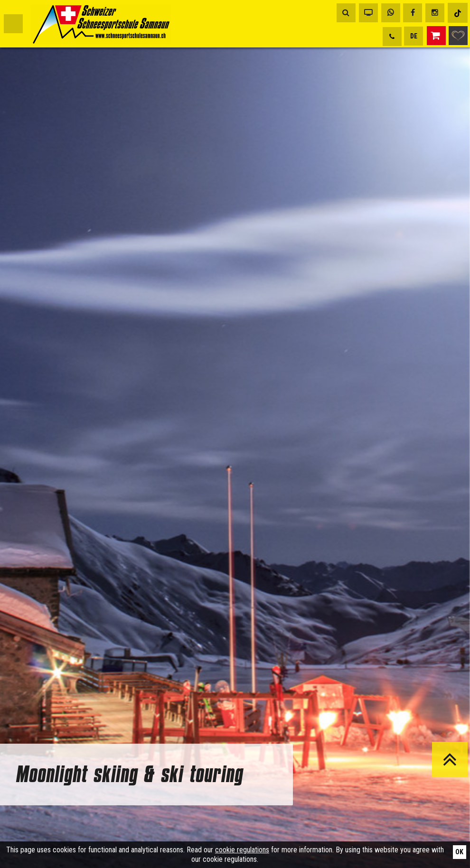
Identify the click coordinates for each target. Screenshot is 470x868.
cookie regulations (242, 850)
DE (414, 36)
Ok (459, 852)
